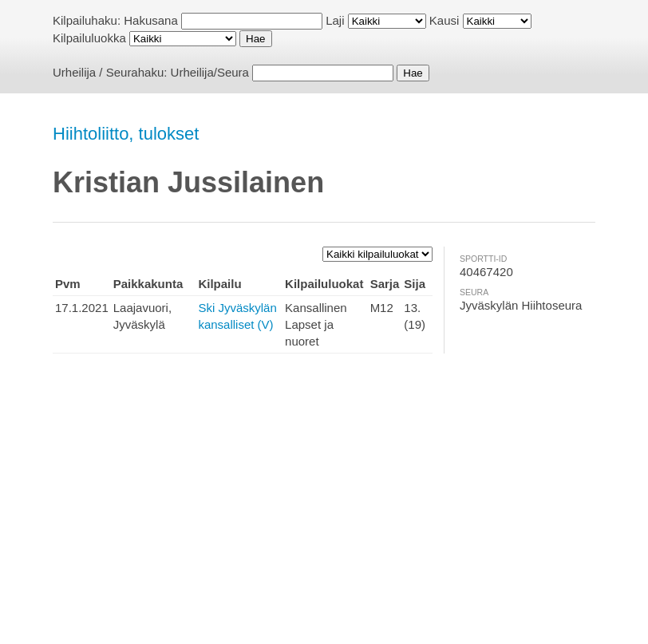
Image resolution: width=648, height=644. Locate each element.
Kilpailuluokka (89, 38)
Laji (335, 20)
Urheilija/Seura (210, 72)
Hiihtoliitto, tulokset (126, 134)
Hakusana (151, 20)
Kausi (445, 20)
